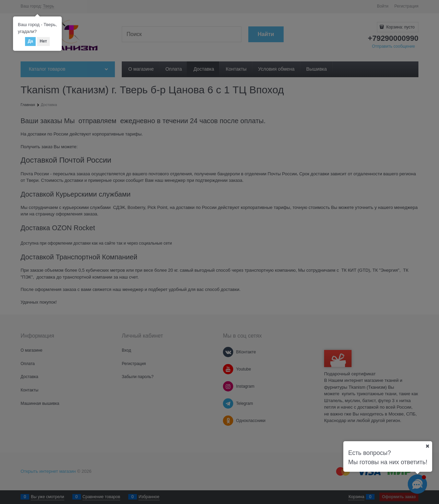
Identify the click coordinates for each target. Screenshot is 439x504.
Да (30, 41)
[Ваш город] (427, 446)
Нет (43, 41)
